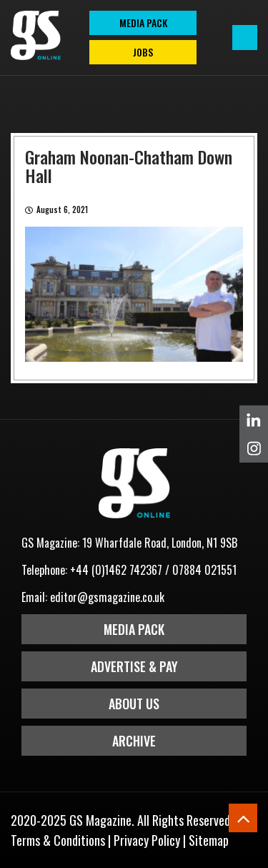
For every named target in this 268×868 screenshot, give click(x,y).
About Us (134, 704)
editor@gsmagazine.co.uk (107, 597)
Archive (134, 741)
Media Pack (134, 629)
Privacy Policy (147, 840)
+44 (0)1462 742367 (116, 570)
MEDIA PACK (143, 23)
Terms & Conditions (58, 840)
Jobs (143, 52)
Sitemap (209, 840)
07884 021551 (204, 570)
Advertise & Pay (134, 666)
